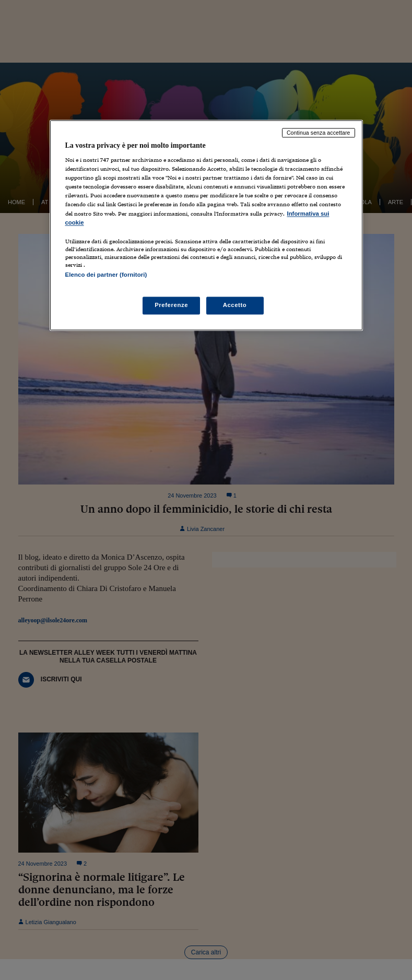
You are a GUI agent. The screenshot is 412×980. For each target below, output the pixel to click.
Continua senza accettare (319, 133)
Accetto (235, 305)
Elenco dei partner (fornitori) (106, 275)
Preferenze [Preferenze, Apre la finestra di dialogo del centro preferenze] (171, 305)
